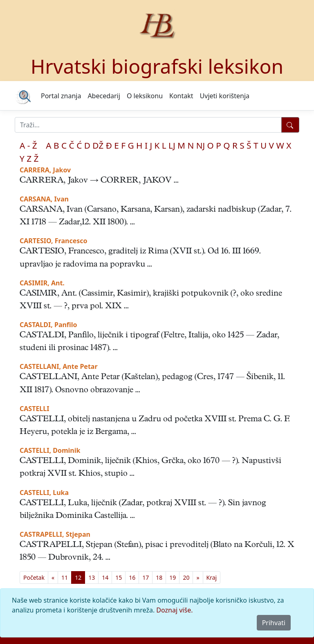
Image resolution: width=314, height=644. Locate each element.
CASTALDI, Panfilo (48, 325)
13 (92, 577)
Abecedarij (104, 96)
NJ (201, 145)
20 (186, 577)
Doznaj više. (174, 610)
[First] (34, 577)
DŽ (98, 145)
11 (65, 577)
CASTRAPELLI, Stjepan (55, 534)
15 (119, 577)
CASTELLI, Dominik (50, 450)
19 (173, 577)
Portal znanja (61, 96)
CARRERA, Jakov (45, 170)
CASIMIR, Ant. (42, 283)
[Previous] (53, 577)
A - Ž (28, 145)
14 (105, 577)
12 (78, 577)
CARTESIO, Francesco (54, 241)
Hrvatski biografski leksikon (157, 66)
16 (132, 577)
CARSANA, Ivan (44, 199)
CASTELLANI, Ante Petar (59, 366)
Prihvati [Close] (274, 623)
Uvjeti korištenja (225, 96)
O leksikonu (145, 96)
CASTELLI (34, 409)
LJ (172, 145)
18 (159, 577)
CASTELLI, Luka (44, 493)
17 (146, 577)
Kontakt (181, 96)
